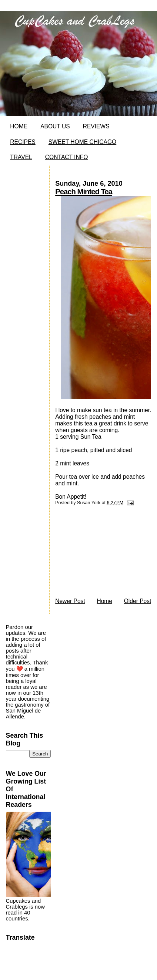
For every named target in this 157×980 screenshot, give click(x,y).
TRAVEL (21, 157)
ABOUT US (55, 126)
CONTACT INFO (67, 157)
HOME (19, 126)
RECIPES (23, 142)
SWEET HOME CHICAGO (82, 142)
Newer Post (70, 601)
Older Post (138, 601)
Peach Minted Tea (84, 192)
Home (104, 601)
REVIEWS (96, 126)
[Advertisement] (100, 553)
